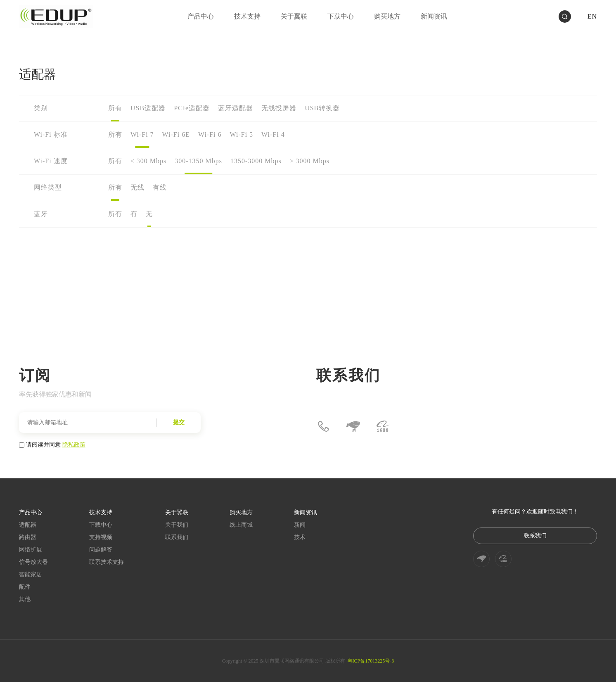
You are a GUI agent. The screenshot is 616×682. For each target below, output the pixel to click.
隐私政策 (74, 444)
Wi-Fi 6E (176, 134)
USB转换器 (322, 108)
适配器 (28, 525)
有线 (160, 187)
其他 (25, 599)
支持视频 (101, 537)
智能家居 (31, 574)
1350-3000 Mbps (256, 161)
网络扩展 (31, 550)
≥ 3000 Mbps (310, 161)
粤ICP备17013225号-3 (371, 661)
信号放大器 (33, 562)
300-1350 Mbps (198, 161)
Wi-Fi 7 (142, 134)
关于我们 (177, 525)
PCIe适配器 (192, 108)
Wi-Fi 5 (242, 134)
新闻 (300, 525)
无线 (137, 187)
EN (592, 16)
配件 (25, 587)
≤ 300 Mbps (148, 161)
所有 (115, 108)
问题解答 (101, 550)
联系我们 (177, 537)
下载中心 (101, 525)
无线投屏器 (279, 108)
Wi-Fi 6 (210, 134)
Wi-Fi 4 (273, 134)
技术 (300, 537)
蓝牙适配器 (236, 108)
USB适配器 (148, 108)
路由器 (28, 537)
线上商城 (241, 525)
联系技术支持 (107, 562)
